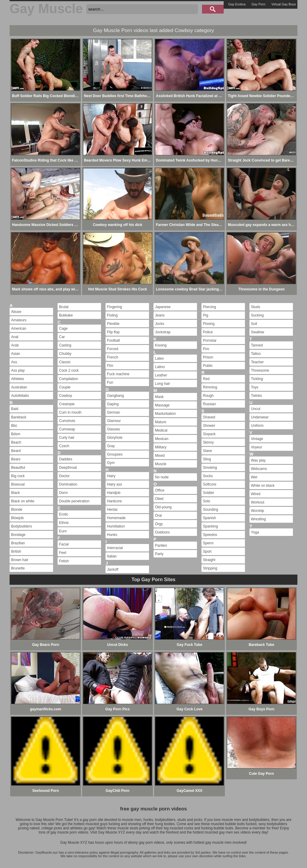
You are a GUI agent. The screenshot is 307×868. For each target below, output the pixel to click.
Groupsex (115, 454)
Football (113, 340)
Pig (206, 315)
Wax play (258, 460)
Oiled (159, 499)
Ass (14, 362)
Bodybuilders (21, 526)
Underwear (260, 417)
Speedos (210, 535)
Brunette (18, 568)
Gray (111, 446)
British (16, 551)
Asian (16, 354)
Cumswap (67, 429)
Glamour (114, 421)
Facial (64, 544)
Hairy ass (115, 484)
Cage (63, 328)
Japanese (163, 307)
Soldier (209, 493)
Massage (162, 405)
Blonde (17, 510)
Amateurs (19, 320)
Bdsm (16, 434)
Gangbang (115, 396)
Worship (258, 511)
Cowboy (66, 396)
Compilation (69, 379)
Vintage (257, 439)
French (113, 357)
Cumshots (67, 421)
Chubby (65, 354)
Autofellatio (20, 396)
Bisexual (18, 484)
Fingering (115, 307)
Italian (112, 556)
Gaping (113, 404)
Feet (63, 553)
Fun (110, 382)
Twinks (256, 396)
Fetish (64, 561)
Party (159, 554)
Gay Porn (258, 4)
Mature (161, 422)
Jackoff (113, 569)
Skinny (208, 442)
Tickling (257, 379)
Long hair (162, 384)
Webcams (259, 469)
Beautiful (18, 468)
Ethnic (64, 523)
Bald (15, 409)
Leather (161, 375)
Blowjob (17, 518)
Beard (16, 451)
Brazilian (18, 543)
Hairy (111, 476)
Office (160, 490)
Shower (209, 426)
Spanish (209, 518)
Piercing (209, 307)
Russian (209, 404)
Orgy (159, 524)
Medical (161, 430)
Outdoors (162, 532)
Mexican (162, 439)
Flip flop (113, 332)
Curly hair (67, 438)
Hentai (112, 510)
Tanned (257, 345)
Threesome (260, 370)
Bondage (18, 535)
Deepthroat (68, 468)
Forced (113, 349)
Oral (158, 516)
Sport (207, 551)
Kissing (161, 345)
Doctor (64, 476)
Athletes (18, 379)
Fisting (112, 315)
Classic (65, 362)
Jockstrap (163, 332)
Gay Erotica (237, 4)
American (19, 328)
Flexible (113, 324)
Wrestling (258, 519)
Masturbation (165, 414)
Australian (19, 387)
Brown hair (20, 560)
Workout (258, 502)
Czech (64, 446)
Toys (255, 387)
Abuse (16, 312)
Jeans (160, 315)
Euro (63, 531)
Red (206, 379)
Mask (159, 397)
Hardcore (114, 501)
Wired (256, 494)
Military (161, 447)
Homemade (116, 518)
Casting (65, 345)
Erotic (64, 514)
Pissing (209, 324)
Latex (159, 358)
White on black (263, 486)
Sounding (211, 510)
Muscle (161, 464)
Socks (208, 476)
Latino (160, 367)
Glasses (113, 429)
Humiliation (116, 526)
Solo (207, 501)
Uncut (256, 409)
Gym (111, 463)
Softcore (210, 484)
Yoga (255, 532)
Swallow (258, 332)
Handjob (114, 493)
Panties (161, 545)
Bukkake (66, 315)
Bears (16, 459)
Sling (207, 459)
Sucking (257, 315)
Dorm (63, 493)
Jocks (160, 324)
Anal (15, 337)
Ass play (18, 370)
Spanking (210, 526)
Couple (65, 387)
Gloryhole (115, 438)
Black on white (23, 501)
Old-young (163, 507)
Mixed (160, 456)
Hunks (112, 535)
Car (62, 337)
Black (15, 493)
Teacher (257, 362)
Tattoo (256, 354)
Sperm (208, 543)
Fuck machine (118, 374)
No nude (162, 477)
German (113, 412)
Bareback (19, 417)
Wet (254, 477)
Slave (207, 451)
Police (208, 332)
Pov (206, 349)
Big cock (18, 476)
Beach (16, 442)
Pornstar (210, 340)
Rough (208, 396)
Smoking (210, 468)
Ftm (110, 366)
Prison (208, 357)
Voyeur (256, 447)
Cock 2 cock (69, 370)
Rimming (210, 387)
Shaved (209, 417)
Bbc (14, 426)
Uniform (257, 426)
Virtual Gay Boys (284, 4)
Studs (256, 307)
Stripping (210, 568)
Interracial (115, 548)
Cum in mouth (70, 412)
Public (208, 366)
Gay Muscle (46, 9)
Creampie (67, 404)
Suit (254, 324)
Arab (15, 345)
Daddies (66, 459)
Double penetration (74, 501)
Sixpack (209, 434)
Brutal (64, 307)
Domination (68, 484)
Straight (209, 560)
